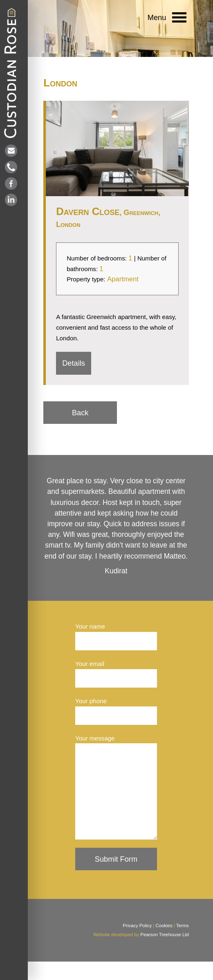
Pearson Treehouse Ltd (164, 953)
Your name (90, 626)
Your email (90, 664)
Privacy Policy (137, 944)
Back (80, 413)
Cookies (164, 944)
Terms (183, 944)
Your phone (91, 701)
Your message (95, 738)
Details (74, 363)
